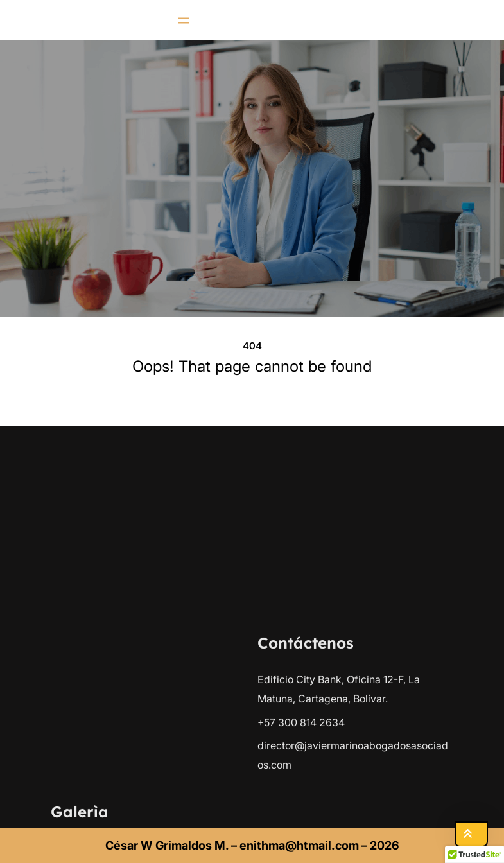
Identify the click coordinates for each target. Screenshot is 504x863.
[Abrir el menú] (184, 21)
